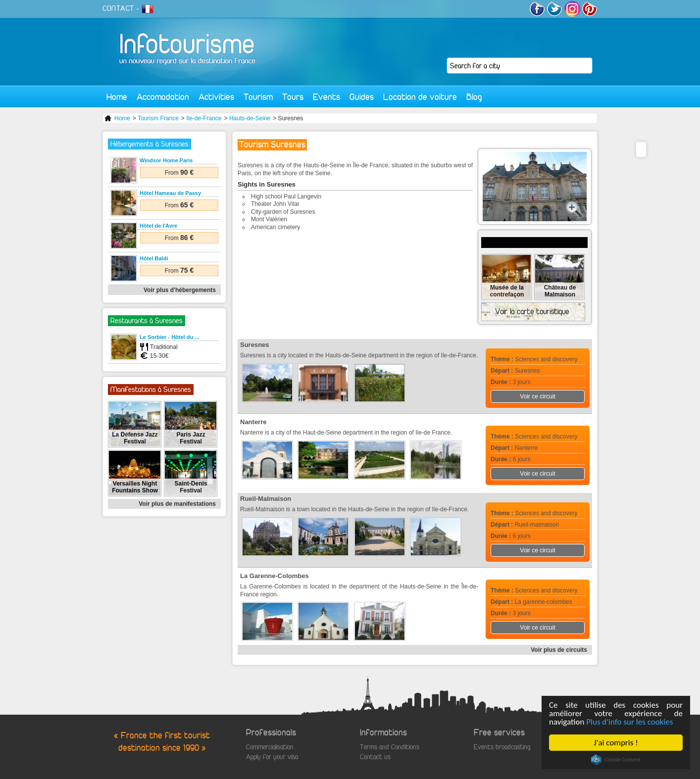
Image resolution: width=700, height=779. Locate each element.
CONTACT (118, 8)
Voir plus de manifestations (177, 504)
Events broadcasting (502, 747)
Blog (474, 97)
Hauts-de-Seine (250, 118)
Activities (216, 97)
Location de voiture (420, 97)
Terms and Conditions (390, 747)
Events (326, 97)
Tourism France (158, 118)
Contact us (375, 757)
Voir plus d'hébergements (180, 290)
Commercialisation (270, 747)
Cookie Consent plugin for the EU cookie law (616, 760)
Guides (362, 97)
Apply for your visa (272, 757)
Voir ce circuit (537, 396)
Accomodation (163, 97)
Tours (293, 97)
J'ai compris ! (616, 743)
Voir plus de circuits (559, 650)
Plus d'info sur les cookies (630, 722)
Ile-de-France (204, 118)
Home (117, 97)
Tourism (258, 97)
